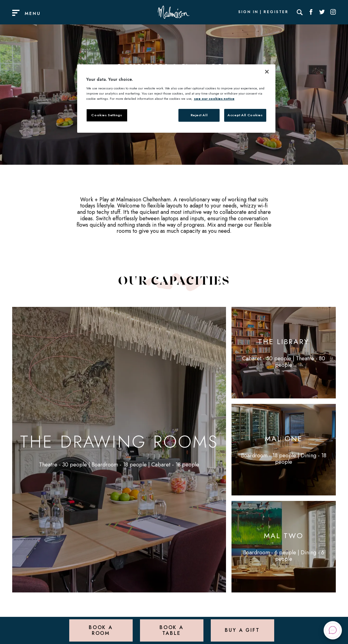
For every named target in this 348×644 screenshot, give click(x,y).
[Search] (300, 12)
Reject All (199, 115)
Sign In (248, 12)
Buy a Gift (242, 630)
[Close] (267, 72)
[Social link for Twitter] (322, 12)
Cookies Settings (107, 115)
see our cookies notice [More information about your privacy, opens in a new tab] (214, 99)
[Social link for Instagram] (333, 12)
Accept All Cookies (245, 115)
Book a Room (101, 630)
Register (276, 12)
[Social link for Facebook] (311, 12)
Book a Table (172, 630)
